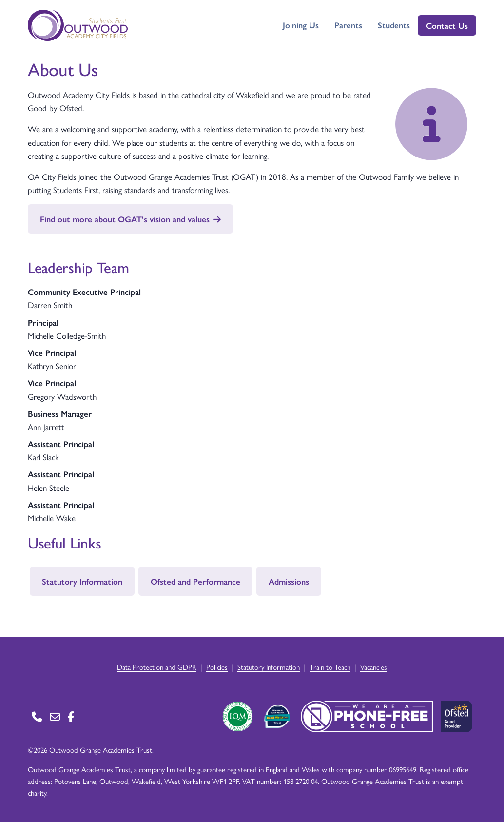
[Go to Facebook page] (71, 716)
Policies (217, 667)
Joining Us (301, 25)
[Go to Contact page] (37, 716)
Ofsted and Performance (195, 581)
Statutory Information (82, 581)
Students (394, 25)
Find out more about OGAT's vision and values (130, 219)
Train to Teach (330, 667)
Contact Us (447, 25)
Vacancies (374, 667)
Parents (348, 25)
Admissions (289, 581)
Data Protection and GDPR (157, 667)
